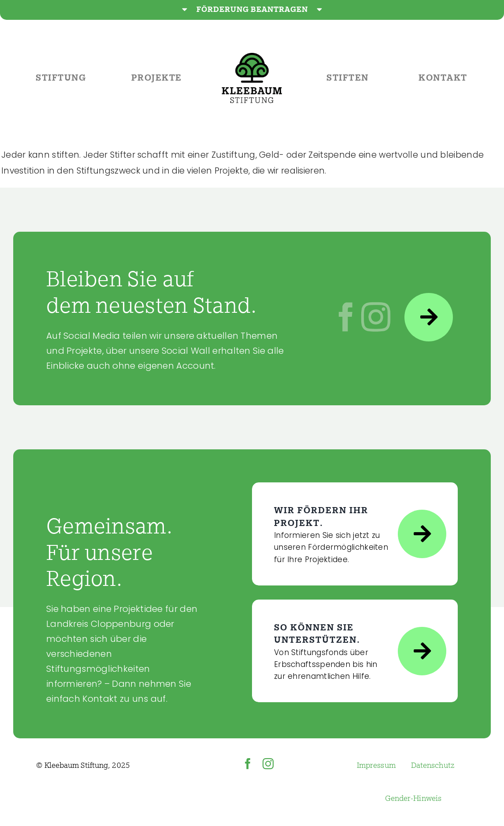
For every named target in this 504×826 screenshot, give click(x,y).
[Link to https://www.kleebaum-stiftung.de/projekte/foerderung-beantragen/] (422, 534)
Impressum (376, 765)
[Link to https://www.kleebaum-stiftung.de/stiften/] (422, 651)
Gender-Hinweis (413, 798)
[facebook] (248, 764)
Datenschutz (433, 765)
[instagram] (268, 764)
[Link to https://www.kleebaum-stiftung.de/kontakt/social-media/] (429, 317)
